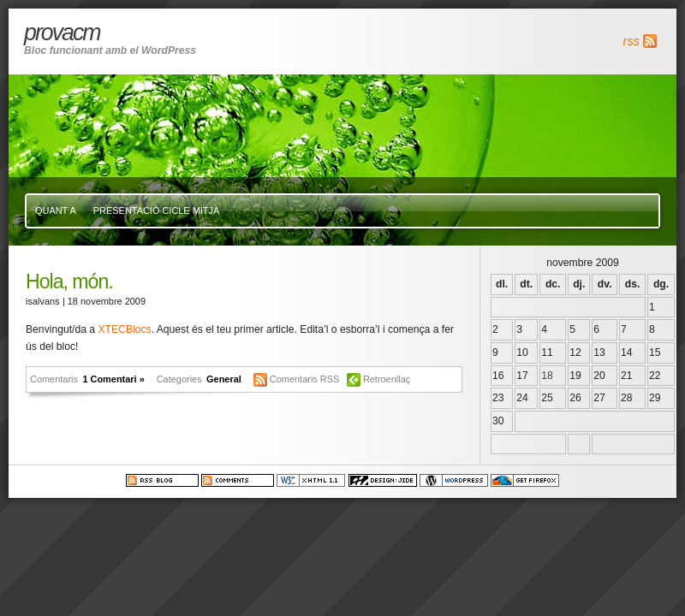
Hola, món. (69, 281)
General (224, 379)
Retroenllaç (387, 379)
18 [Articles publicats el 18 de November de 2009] (547, 376)
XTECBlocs (124, 329)
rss (631, 41)
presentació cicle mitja (156, 210)
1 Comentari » (113, 379)
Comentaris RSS (306, 379)
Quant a (56, 210)
